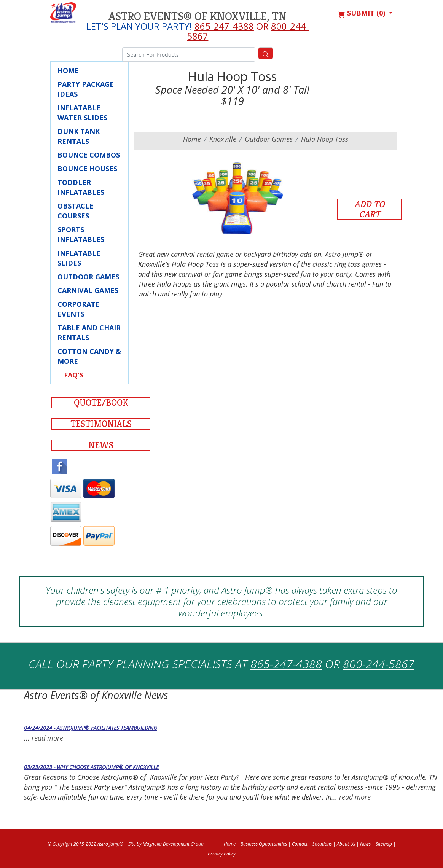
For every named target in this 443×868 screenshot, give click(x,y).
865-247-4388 (224, 26)
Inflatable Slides (79, 258)
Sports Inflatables (81, 234)
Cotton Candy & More (89, 356)
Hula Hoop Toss (325, 139)
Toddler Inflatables (81, 187)
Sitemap (384, 844)
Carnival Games (88, 290)
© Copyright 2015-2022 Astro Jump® (85, 844)
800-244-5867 (379, 664)
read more (47, 738)
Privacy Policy (222, 854)
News (101, 445)
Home (68, 70)
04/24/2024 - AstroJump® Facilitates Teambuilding (91, 728)
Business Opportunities (264, 844)
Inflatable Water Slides (82, 113)
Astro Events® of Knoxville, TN (198, 16)
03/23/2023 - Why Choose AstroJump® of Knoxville (91, 767)
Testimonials (101, 424)
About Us (346, 844)
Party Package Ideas (86, 89)
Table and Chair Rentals (89, 333)
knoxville (223, 139)
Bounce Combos (89, 155)
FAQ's (74, 375)
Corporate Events (79, 309)
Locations (322, 844)
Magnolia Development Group (173, 844)
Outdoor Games (88, 277)
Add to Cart (370, 209)
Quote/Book (101, 403)
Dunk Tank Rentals (79, 136)
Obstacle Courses (76, 211)
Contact (300, 844)
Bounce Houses (87, 169)
